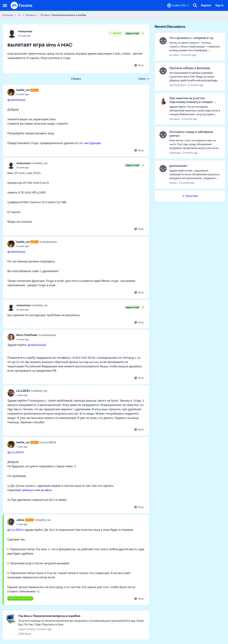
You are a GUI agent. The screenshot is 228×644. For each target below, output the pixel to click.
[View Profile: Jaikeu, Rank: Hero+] (11, 522)
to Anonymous (48, 242)
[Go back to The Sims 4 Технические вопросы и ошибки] (82, 616)
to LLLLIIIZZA (48, 442)
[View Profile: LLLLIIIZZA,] (11, 393)
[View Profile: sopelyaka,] (163, 135)
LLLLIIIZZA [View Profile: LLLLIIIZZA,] (23, 391)
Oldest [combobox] (144, 79)
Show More (190, 196)
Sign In (219, 5)
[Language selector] (178, 5)
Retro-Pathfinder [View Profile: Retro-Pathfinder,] (27, 335)
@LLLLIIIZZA (16, 452)
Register (206, 5)
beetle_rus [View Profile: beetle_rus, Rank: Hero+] (23, 90)
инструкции (92, 143)
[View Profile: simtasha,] (163, 101)
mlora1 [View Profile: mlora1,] (173, 183)
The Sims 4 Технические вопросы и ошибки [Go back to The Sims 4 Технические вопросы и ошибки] (63, 15)
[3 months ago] (188, 55)
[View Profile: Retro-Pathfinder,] (11, 337)
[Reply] (139, 65)
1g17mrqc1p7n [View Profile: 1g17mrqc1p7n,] (178, 85)
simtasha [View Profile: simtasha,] (174, 119)
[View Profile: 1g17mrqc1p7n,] (163, 71)
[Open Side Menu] (5, 5)
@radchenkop (16, 100)
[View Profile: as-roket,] (163, 41)
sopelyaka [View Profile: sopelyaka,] (175, 153)
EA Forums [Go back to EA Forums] (8, 15)
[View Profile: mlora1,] (163, 169)
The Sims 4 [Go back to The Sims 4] (31, 15)
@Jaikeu (46, 490)
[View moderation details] (143, 33)
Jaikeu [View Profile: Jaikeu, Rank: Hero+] (20, 520)
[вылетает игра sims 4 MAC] (27, 94)
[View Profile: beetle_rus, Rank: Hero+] (11, 92)
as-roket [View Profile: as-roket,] (174, 55)
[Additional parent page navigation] (19, 15)
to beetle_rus (39, 163)
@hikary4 (29, 490)
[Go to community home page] (22, 5)
